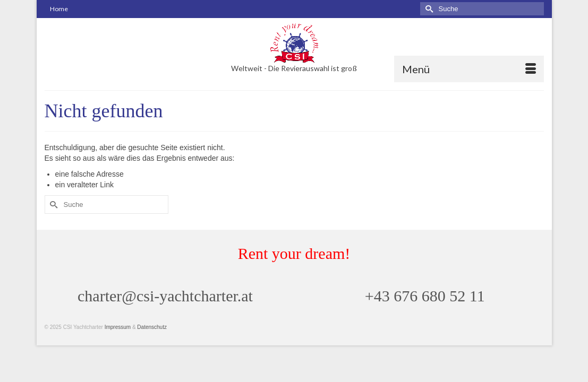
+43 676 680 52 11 (425, 315)
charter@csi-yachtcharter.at (165, 315)
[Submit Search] (428, 9)
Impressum (118, 347)
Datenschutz (152, 347)
